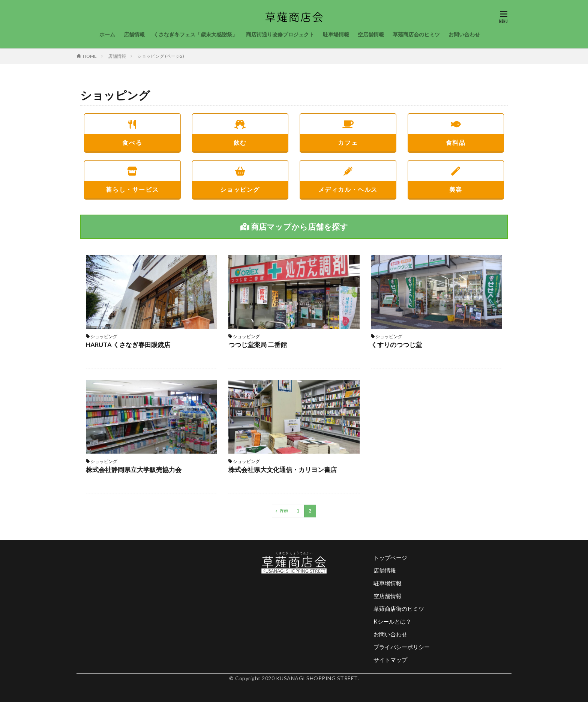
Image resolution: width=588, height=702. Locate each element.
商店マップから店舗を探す (294, 226)
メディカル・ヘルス (348, 177)
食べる (132, 130)
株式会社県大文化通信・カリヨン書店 (283, 470)
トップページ (390, 558)
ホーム (107, 34)
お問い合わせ (464, 34)
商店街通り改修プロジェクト (280, 34)
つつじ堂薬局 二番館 (258, 345)
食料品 (456, 130)
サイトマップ (390, 660)
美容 (456, 177)
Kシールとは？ (392, 621)
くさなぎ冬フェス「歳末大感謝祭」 (195, 34)
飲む (240, 130)
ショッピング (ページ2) (161, 56)
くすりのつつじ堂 (396, 345)
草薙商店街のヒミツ (399, 609)
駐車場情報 (336, 34)
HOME (90, 56)
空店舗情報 (371, 34)
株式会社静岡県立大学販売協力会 (134, 470)
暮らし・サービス (132, 177)
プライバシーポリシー (402, 647)
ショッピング (240, 177)
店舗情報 (134, 34)
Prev (284, 511)
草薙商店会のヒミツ (416, 34)
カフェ (348, 130)
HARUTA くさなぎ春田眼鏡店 (128, 345)
